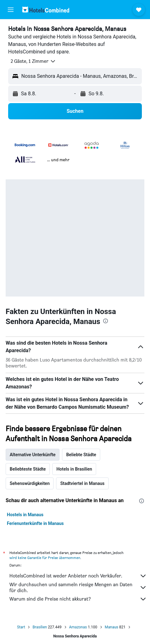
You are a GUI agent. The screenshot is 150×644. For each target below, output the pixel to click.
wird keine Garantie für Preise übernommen (45, 558)
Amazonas (78, 627)
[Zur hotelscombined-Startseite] (46, 10)
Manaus (112, 627)
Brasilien (40, 627)
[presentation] (106, 321)
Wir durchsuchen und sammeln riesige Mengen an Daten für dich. (78, 587)
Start (21, 627)
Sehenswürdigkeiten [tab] (30, 483)
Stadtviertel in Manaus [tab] (82, 483)
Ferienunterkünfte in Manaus (35, 523)
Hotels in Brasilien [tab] (74, 469)
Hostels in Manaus (25, 515)
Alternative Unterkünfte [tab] (33, 455)
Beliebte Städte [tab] (81, 455)
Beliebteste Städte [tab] (28, 469)
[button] (11, 10)
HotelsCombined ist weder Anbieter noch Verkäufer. (78, 576)
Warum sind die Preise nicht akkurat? (78, 599)
